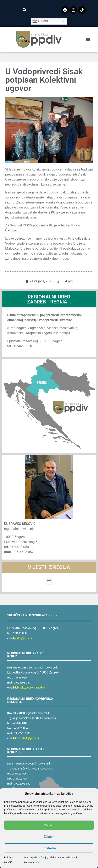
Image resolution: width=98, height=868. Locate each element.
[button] (25, 10)
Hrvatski (41, 21)
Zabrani (49, 837)
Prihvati (49, 825)
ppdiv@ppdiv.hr (23, 638)
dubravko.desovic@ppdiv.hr (30, 688)
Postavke (49, 848)
